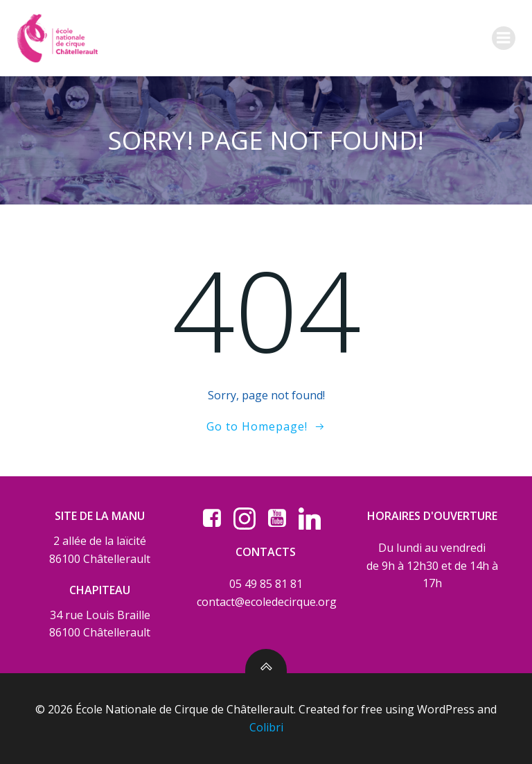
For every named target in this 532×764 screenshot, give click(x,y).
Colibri (266, 727)
